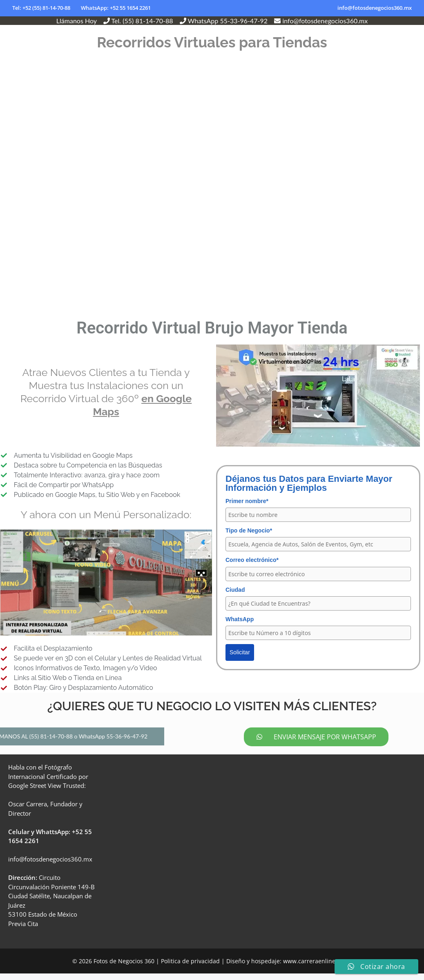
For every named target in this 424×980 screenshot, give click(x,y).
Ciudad (235, 590)
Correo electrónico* (252, 560)
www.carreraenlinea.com (317, 968)
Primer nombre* (247, 501)
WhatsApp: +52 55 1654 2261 (116, 8)
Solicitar (240, 652)
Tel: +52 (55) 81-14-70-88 (41, 8)
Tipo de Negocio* (249, 530)
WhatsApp (240, 619)
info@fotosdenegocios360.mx (375, 8)
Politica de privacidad (190, 968)
